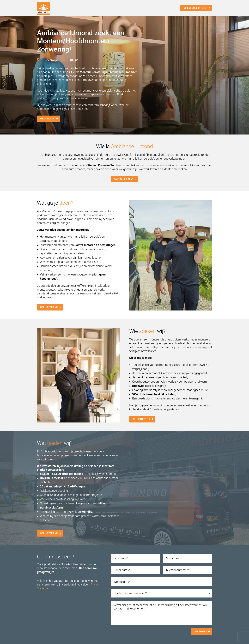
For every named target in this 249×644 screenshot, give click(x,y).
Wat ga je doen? (124, 179)
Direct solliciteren (195, 8)
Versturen (201, 632)
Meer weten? (48, 119)
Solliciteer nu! (49, 307)
